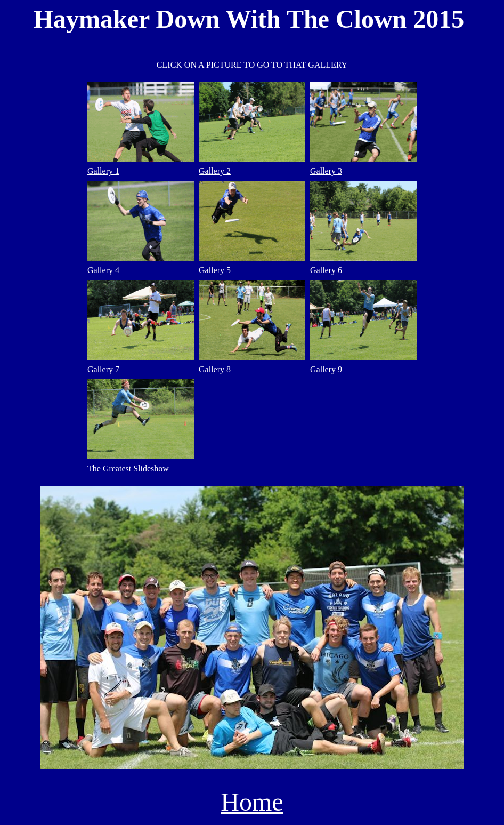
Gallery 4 (103, 270)
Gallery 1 (103, 171)
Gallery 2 (215, 171)
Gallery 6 (326, 270)
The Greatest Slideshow (128, 468)
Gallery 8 (215, 369)
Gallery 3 (326, 171)
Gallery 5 (215, 270)
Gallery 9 (326, 369)
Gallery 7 (103, 369)
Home (252, 802)
